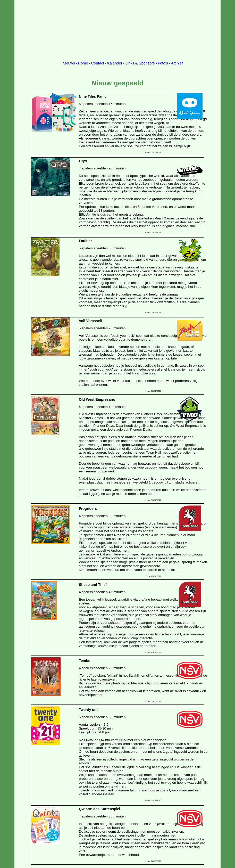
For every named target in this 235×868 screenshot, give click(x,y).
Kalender (115, 63)
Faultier (85, 241)
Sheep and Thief (93, 585)
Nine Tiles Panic (93, 96)
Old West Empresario (97, 399)
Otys (83, 161)
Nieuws (69, 63)
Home (83, 63)
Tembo (85, 661)
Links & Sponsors (140, 63)
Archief (177, 63)
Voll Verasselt (90, 321)
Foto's (163, 63)
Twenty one (89, 710)
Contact (98, 63)
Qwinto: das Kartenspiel (99, 809)
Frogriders (88, 509)
